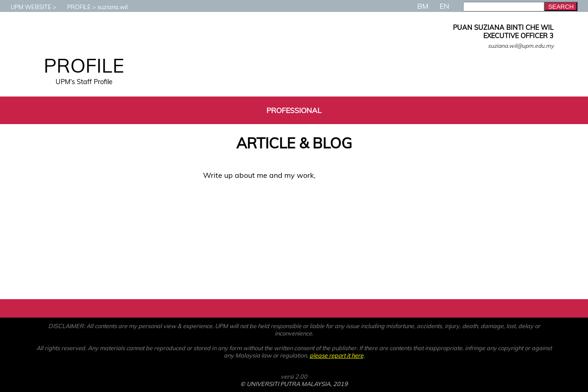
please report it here (336, 355)
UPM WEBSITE (26, 7)
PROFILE (74, 7)
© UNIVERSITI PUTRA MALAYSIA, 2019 (294, 384)
